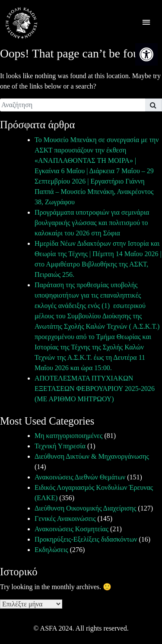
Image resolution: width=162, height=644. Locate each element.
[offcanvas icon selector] (146, 23)
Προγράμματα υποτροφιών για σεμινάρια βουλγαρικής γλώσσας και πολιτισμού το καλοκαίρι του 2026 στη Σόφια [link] (92, 223)
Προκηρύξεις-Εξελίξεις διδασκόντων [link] (86, 539)
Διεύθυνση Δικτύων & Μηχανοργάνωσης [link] (92, 456)
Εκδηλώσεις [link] (51, 550)
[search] (73, 105)
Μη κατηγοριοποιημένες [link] (68, 436)
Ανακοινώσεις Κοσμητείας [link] (71, 529)
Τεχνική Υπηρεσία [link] (60, 446)
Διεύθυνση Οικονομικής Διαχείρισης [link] (85, 508)
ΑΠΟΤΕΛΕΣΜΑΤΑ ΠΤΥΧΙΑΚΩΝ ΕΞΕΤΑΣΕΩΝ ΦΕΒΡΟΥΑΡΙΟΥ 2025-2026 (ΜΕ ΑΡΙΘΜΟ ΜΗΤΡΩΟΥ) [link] (95, 389)
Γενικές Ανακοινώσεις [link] (65, 519)
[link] (146, 54)
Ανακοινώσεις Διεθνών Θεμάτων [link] (80, 477)
